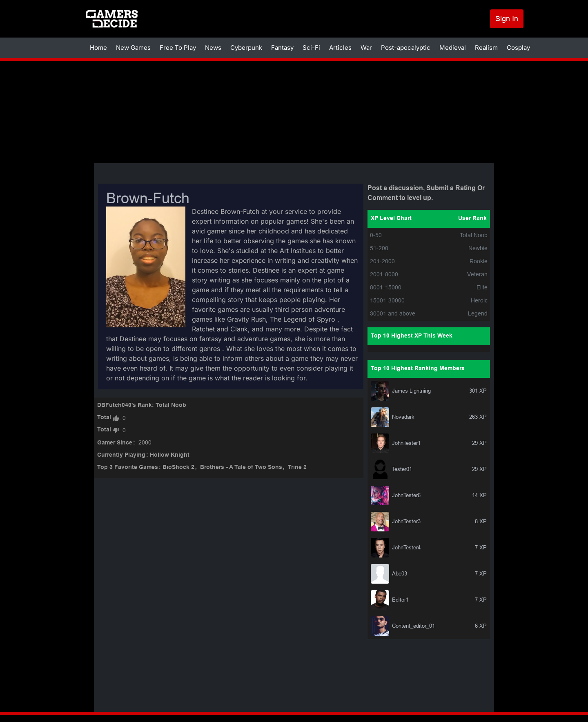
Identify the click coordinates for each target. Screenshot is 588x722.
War (366, 48)
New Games (133, 48)
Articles (340, 48)
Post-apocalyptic (406, 48)
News (213, 48)
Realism (486, 48)
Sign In (507, 19)
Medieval (453, 48)
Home (98, 48)
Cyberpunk (246, 48)
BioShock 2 (178, 468)
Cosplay (518, 48)
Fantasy (282, 48)
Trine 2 (297, 468)
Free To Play (178, 48)
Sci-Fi (311, 48)
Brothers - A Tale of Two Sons (241, 468)
